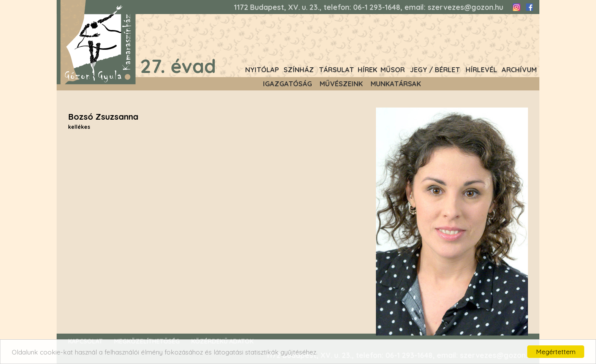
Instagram (517, 7)
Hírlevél (481, 70)
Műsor (393, 70)
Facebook (529, 7)
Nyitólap (262, 70)
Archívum (519, 70)
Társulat (336, 70)
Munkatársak (396, 84)
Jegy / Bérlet (435, 70)
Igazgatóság (288, 84)
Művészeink (341, 84)
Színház (299, 70)
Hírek (368, 70)
